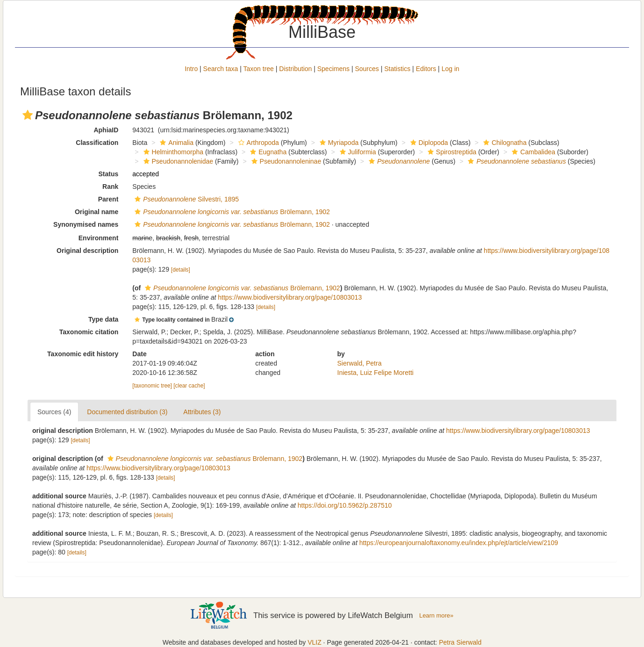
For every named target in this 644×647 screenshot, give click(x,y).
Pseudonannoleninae (285, 161)
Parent (108, 199)
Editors (426, 69)
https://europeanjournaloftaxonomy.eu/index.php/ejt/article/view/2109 (459, 543)
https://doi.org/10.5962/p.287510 (345, 505)
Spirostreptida (451, 152)
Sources (367, 69)
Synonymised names (86, 224)
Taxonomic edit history (83, 354)
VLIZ (315, 642)
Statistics (397, 69)
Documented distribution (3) (127, 412)
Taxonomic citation (89, 332)
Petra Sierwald (460, 642)
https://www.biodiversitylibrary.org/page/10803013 (290, 297)
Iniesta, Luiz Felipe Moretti (376, 373)
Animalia (175, 143)
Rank (110, 187)
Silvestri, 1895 (186, 199)
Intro (191, 69)
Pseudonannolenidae (177, 161)
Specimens (333, 69)
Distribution (295, 69)
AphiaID (106, 130)
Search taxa (221, 69)
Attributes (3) (202, 412)
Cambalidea (532, 152)
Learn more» (436, 615)
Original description (87, 251)
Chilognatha (504, 143)
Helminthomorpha (172, 152)
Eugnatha (267, 152)
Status (109, 174)
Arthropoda (258, 143)
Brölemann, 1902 (231, 212)
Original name (97, 212)
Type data (103, 319)
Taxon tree (259, 69)
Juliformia (357, 152)
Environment (99, 238)
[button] (28, 115)
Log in (451, 69)
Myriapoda (338, 143)
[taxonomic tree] (152, 386)
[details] (181, 270)
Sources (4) (54, 412)
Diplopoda (428, 143)
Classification (97, 143)
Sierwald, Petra (360, 363)
